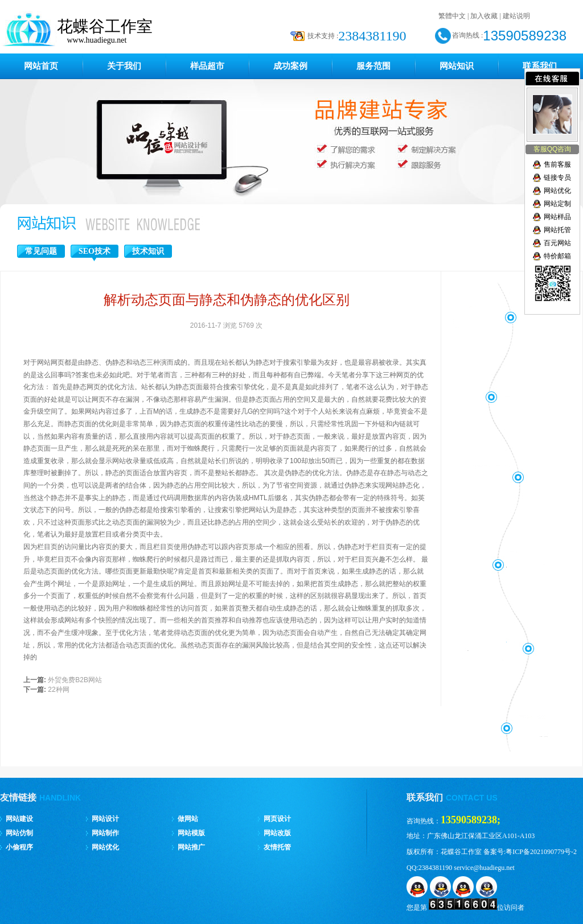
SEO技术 (95, 251)
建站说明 (516, 16)
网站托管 (557, 230)
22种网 (58, 690)
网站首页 (41, 66)
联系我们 (540, 66)
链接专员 (557, 178)
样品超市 (207, 66)
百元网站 (557, 243)
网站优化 (557, 191)
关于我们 (124, 66)
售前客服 (557, 164)
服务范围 (373, 66)
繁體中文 (452, 16)
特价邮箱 (557, 256)
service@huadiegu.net (484, 868)
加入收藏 (484, 16)
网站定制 (557, 204)
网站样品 (557, 217)
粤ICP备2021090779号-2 (541, 852)
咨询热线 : (467, 35)
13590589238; (471, 820)
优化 (167, 645)
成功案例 (290, 66)
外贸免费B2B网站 (75, 680)
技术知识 (148, 251)
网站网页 (51, 362)
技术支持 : (323, 36)
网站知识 (457, 66)
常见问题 (41, 251)
